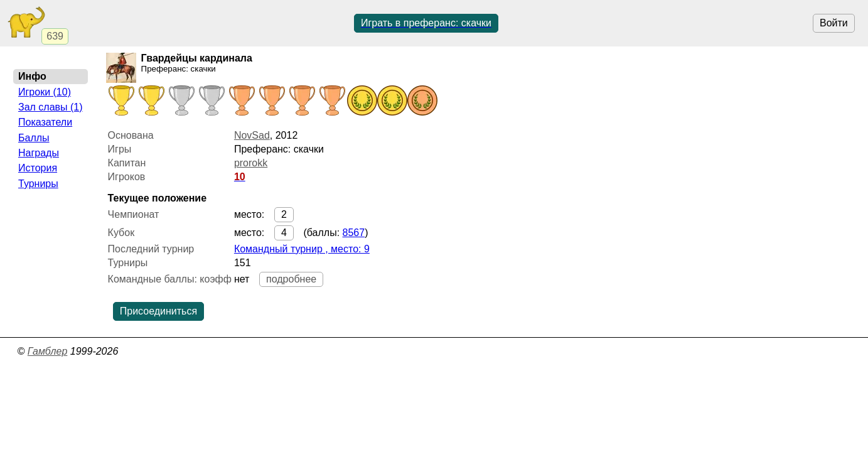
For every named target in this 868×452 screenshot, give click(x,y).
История (38, 168)
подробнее (291, 279)
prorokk (251, 163)
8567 (354, 233)
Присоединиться (158, 311)
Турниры (38, 184)
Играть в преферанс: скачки (426, 23)
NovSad (252, 135)
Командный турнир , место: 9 (302, 249)
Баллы (34, 138)
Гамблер (48, 351)
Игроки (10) (45, 92)
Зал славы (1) (51, 107)
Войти (834, 23)
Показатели (45, 122)
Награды (39, 153)
